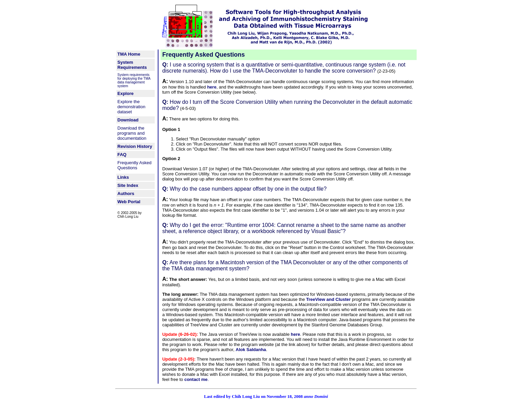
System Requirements (132, 65)
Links (123, 177)
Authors (126, 194)
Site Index (128, 185)
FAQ (122, 155)
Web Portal (129, 202)
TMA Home (129, 54)
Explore (126, 93)
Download (128, 120)
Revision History (135, 146)
